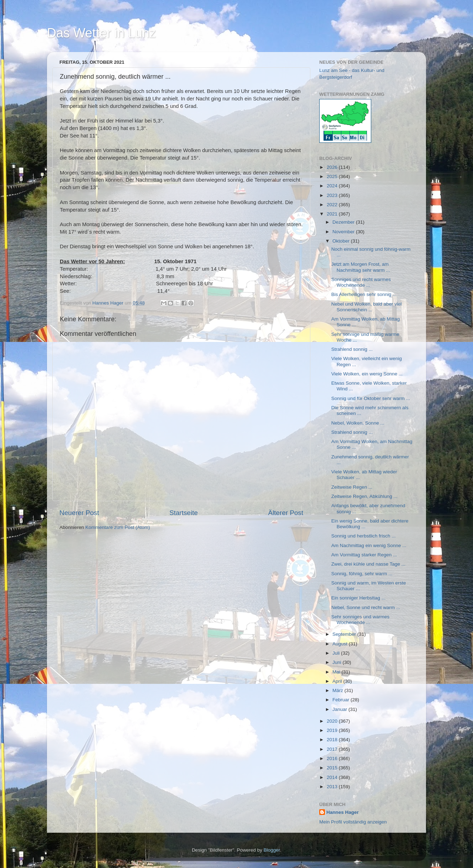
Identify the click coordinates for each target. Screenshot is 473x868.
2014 (333, 777)
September (345, 634)
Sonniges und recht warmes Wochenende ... (361, 282)
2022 (333, 205)
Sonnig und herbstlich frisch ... (364, 536)
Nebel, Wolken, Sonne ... (358, 423)
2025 (333, 176)
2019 (333, 730)
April (338, 681)
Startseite (184, 513)
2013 (333, 787)
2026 (333, 167)
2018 (333, 740)
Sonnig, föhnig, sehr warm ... (362, 574)
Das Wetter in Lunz (101, 33)
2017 (333, 749)
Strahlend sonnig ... (352, 349)
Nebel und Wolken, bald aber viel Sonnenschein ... (367, 307)
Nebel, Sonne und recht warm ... (366, 607)
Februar (341, 700)
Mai (337, 672)
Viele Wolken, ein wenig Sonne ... (367, 374)
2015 (333, 768)
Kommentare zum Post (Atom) (118, 527)
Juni (338, 662)
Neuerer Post (79, 513)
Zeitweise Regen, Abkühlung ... (364, 496)
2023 (333, 195)
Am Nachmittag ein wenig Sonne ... (369, 545)
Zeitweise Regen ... (352, 487)
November (344, 232)
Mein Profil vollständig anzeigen (353, 822)
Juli (337, 653)
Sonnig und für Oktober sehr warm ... (371, 398)
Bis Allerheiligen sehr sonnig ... (364, 294)
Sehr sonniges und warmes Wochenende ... (361, 620)
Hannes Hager (343, 812)
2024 (333, 186)
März (338, 690)
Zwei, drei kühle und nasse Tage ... (368, 564)
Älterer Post (286, 513)
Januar (340, 709)
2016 (333, 758)
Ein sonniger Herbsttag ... (358, 598)
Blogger (272, 850)
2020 (333, 721)
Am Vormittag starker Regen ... (364, 555)
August (341, 644)
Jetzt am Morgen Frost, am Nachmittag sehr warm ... (361, 267)
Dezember (344, 222)
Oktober (342, 241)
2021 (333, 214)
